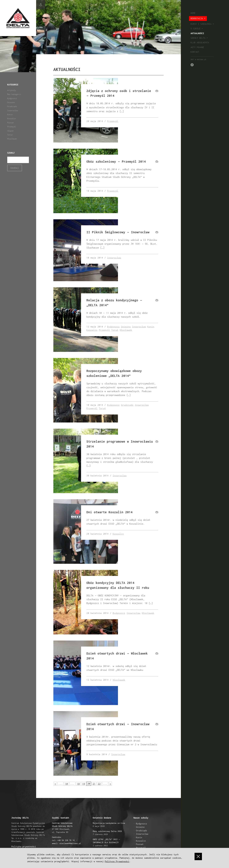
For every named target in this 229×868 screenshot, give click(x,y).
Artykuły (12, 90)
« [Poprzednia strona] (55, 784)
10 (66, 784)
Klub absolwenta (200, 42)
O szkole (195, 28)
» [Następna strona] (110, 784)
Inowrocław (13, 110)
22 (99, 784)
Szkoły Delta (198, 38)
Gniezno (11, 102)
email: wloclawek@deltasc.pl (67, 843)
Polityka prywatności (24, 846)
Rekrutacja (197, 18)
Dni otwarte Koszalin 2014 (110, 512)
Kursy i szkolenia (201, 24)
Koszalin (12, 118)
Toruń (10, 135)
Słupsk (10, 131)
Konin (10, 114)
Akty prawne (197, 47)
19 (84, 784)
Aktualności (197, 33)
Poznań (10, 123)
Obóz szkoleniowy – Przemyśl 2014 (116, 161)
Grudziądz (12, 106)
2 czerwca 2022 (106, 842)
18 (78, 784)
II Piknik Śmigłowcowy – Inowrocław (118, 232)
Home (193, 13)
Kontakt (195, 52)
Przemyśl (12, 127)
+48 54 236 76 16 (66, 840)
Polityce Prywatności (117, 861)
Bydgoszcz (12, 98)
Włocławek (12, 139)
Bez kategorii (14, 94)
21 (94, 784)
